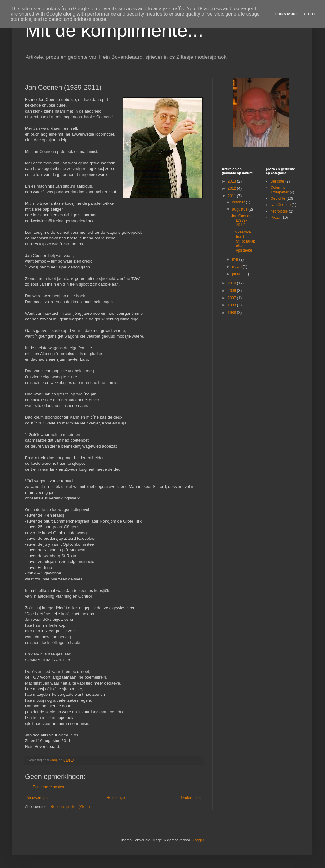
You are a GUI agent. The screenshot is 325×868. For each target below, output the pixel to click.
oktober (239, 202)
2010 (232, 283)
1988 (232, 313)
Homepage (116, 798)
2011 (232, 196)
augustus (240, 209)
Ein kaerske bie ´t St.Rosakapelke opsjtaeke (243, 241)
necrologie (279, 211)
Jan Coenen (281, 205)
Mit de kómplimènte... (114, 30)
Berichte (277, 181)
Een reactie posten (48, 787)
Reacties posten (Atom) (70, 807)
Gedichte (278, 198)
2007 (232, 298)
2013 (232, 181)
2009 (232, 291)
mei (236, 259)
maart (237, 267)
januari (238, 274)
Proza (275, 218)
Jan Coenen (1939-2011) (241, 221)
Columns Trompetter (280, 190)
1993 (232, 305)
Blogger (198, 840)
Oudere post (191, 798)
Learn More (286, 14)
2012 (232, 188)
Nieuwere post (39, 798)
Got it (310, 14)
